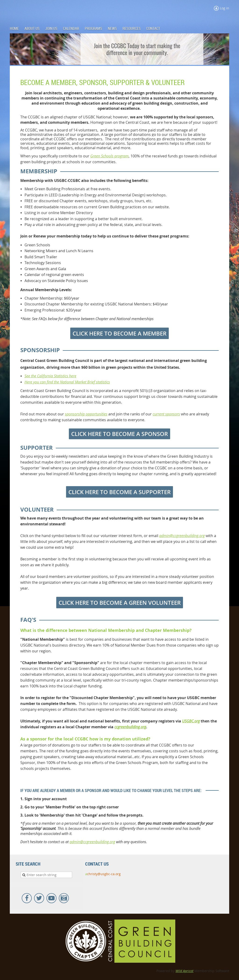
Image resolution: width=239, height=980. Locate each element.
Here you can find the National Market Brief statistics (67, 382)
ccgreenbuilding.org (130, 727)
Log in (225, 8)
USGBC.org (191, 721)
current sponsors (166, 414)
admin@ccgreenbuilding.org (182, 536)
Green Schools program (109, 156)
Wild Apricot (185, 971)
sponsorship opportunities (86, 414)
